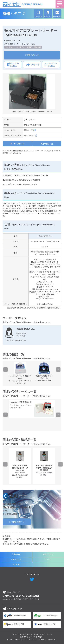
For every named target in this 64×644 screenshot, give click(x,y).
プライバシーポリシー (21, 634)
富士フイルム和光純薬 (33, 125)
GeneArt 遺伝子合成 (21, 402)
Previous (5, 370)
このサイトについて (42, 634)
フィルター (9, 47)
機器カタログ (21, 14)
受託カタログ (16, 559)
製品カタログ (29, 136)
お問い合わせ (32, 55)
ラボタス (48, 559)
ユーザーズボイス (17, 144)
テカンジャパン (30, 120)
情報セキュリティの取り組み (31, 637)
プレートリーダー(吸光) (26, 44)
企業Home (16, 554)
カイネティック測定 (24, 47)
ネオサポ (16, 565)
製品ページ (28, 130)
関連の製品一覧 (47, 144)
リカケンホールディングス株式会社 (21, 594)
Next (58, 370)
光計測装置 (9, 44)
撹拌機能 (38, 47)
